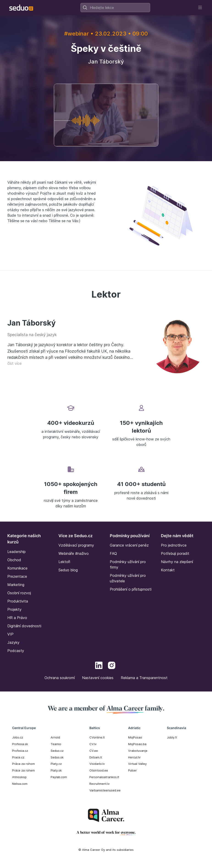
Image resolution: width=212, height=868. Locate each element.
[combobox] (115, 8)
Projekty (14, 609)
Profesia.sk (20, 744)
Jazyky (13, 642)
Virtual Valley (137, 764)
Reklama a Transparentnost (144, 678)
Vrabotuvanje (138, 751)
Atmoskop (19, 777)
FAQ (113, 553)
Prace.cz (18, 757)
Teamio (56, 744)
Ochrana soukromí (60, 678)
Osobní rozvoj (19, 593)
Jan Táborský (32, 323)
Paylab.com (59, 777)
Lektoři (64, 562)
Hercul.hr (134, 757)
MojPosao (135, 737)
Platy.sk (56, 770)
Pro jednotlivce (174, 545)
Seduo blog (68, 570)
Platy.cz (56, 764)
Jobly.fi (172, 737)
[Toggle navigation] (200, 8)
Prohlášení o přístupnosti (131, 589)
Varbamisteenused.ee (105, 790)
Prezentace (17, 576)
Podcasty (16, 651)
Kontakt (168, 570)
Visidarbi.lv (97, 764)
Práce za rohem (23, 770)
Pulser (132, 770)
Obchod (14, 560)
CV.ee (94, 751)
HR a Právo (17, 618)
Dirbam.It (96, 757)
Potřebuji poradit (175, 553)
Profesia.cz (20, 751)
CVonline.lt (97, 737)
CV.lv (93, 744)
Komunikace (17, 568)
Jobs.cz (18, 737)
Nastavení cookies (98, 678)
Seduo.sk (57, 757)
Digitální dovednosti (24, 626)
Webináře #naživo (74, 553)
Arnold (55, 737)
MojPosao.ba (137, 744)
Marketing (16, 585)
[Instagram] (112, 666)
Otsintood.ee (99, 770)
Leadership (17, 552)
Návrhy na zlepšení (177, 562)
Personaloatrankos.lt (104, 777)
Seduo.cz (57, 751)
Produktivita (18, 601)
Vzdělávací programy (76, 545)
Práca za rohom (23, 764)
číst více (14, 363)
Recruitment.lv (99, 784)
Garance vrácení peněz (129, 545)
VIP (10, 634)
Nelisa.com (20, 784)
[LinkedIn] (99, 666)
